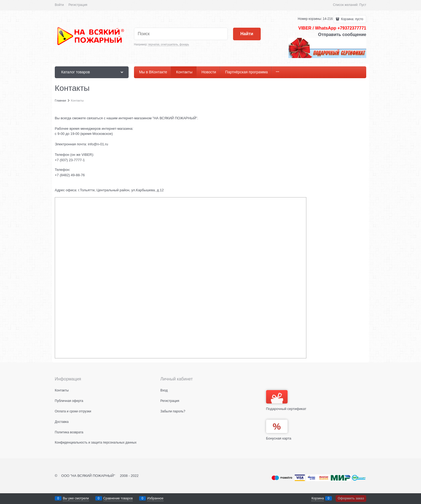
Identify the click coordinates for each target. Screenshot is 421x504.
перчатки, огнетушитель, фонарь (169, 44)
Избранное (155, 498)
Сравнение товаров (118, 498)
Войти (59, 5)
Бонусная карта (279, 438)
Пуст (363, 5)
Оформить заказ (351, 498)
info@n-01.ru (98, 144)
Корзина (318, 498)
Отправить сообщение (342, 35)
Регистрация (78, 5)
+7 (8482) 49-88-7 (69, 175)
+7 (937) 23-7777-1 (70, 160)
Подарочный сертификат (286, 400)
